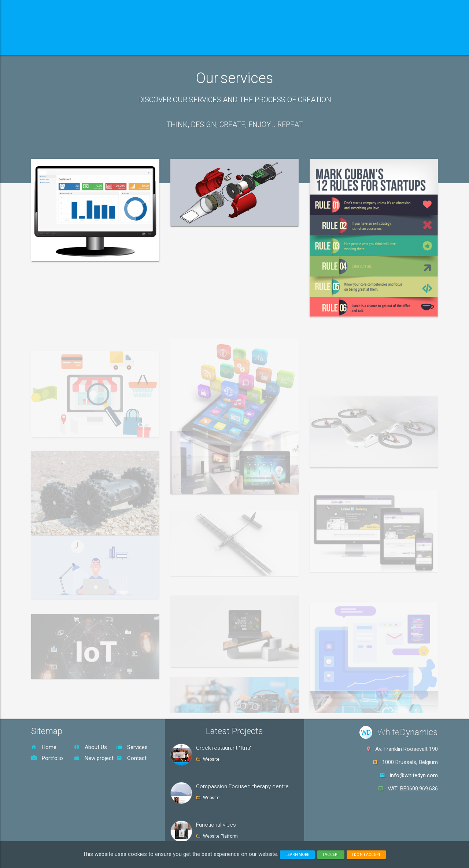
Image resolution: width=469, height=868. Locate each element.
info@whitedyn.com (414, 775)
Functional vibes (216, 825)
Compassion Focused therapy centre (242, 786)
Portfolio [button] (206, 46)
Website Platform (220, 836)
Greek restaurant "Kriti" (224, 748)
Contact (132, 758)
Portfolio (47, 758)
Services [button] (152, 46)
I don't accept (366, 855)
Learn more (297, 855)
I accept (331, 855)
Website (211, 759)
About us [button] (100, 46)
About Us (91, 747)
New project (94, 758)
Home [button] (54, 46)
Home (44, 747)
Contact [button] (254, 46)
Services (132, 747)
